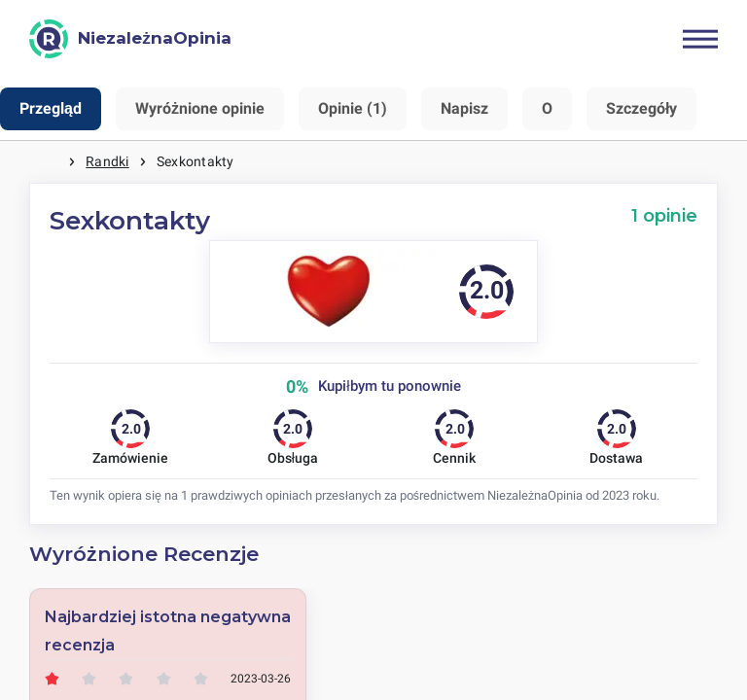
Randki (107, 161)
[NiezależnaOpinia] (130, 39)
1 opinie (664, 215)
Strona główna (49, 162)
